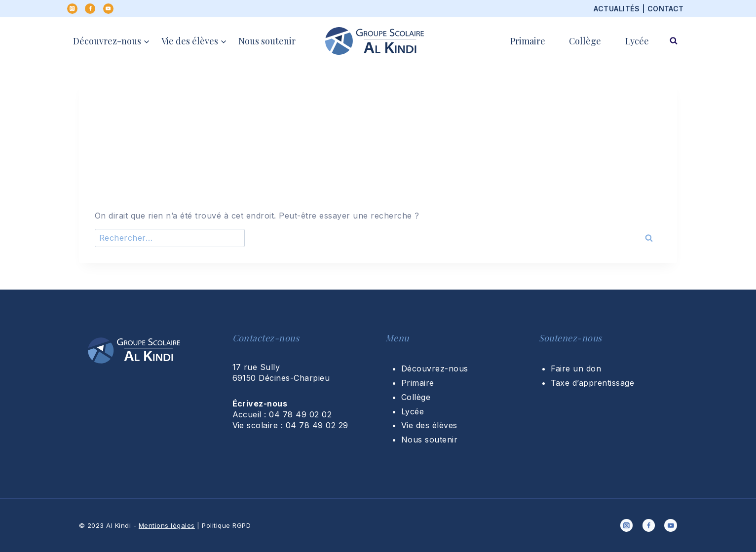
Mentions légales (167, 525)
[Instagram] (72, 9)
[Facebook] (90, 9)
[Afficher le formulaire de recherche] (674, 41)
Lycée (637, 41)
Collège (585, 41)
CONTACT (666, 9)
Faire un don (576, 368)
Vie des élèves (429, 425)
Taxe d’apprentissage (593, 383)
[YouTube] (108, 9)
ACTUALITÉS (617, 9)
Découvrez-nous (435, 368)
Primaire (528, 41)
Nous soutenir (267, 41)
